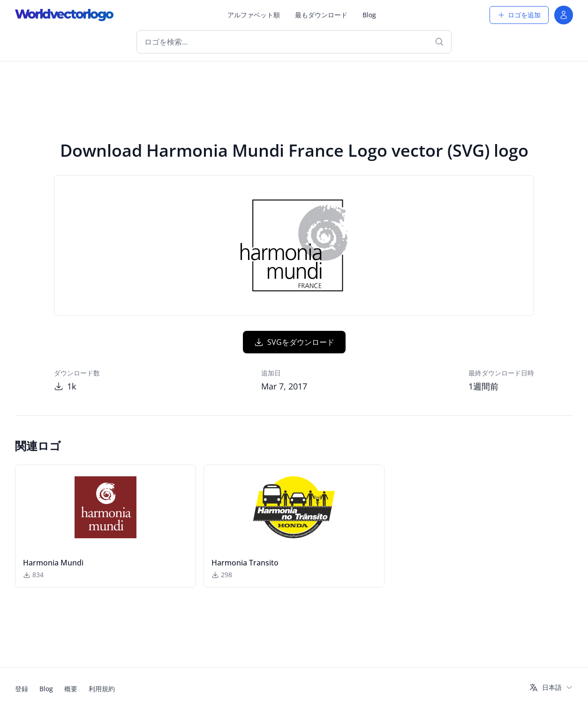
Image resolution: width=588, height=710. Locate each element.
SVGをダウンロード (294, 342)
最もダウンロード (321, 15)
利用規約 (102, 689)
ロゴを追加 (519, 15)
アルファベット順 (254, 15)
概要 (71, 689)
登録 (22, 689)
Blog (369, 15)
